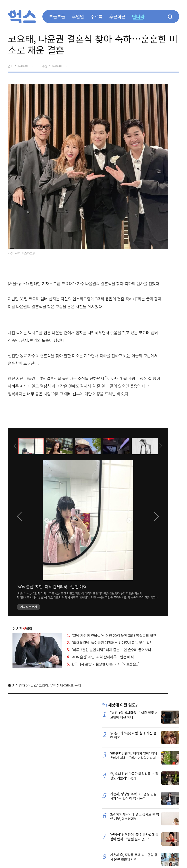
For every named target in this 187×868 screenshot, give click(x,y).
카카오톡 (166, 64)
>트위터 (157, 64)
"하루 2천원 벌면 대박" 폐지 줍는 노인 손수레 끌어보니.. (110, 650)
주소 (176, 64)
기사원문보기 (28, 607)
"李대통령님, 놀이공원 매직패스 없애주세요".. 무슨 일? (109, 643)
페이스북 (148, 64)
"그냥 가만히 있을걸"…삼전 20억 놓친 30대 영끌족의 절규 (111, 635)
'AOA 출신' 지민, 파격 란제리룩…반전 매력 (52, 587)
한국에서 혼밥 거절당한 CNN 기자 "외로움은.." (103, 664)
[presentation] (14, 446)
